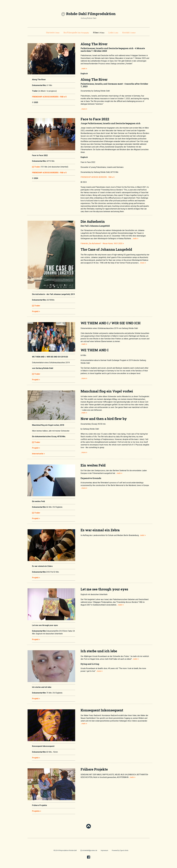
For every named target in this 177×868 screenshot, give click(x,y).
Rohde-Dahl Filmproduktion (91, 14)
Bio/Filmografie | (76, 33)
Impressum (104, 850)
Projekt (36, 311)
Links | (113, 33)
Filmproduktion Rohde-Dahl (68, 850)
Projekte (37, 811)
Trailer (36, 167)
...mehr (84, 69)
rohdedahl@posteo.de (89, 850)
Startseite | (53, 33)
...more (84, 109)
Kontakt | (129, 33)
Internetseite (38, 454)
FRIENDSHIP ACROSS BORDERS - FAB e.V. (49, 97)
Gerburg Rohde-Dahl (89, 18)
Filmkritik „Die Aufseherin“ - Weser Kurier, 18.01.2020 (102, 243)
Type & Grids (124, 850)
